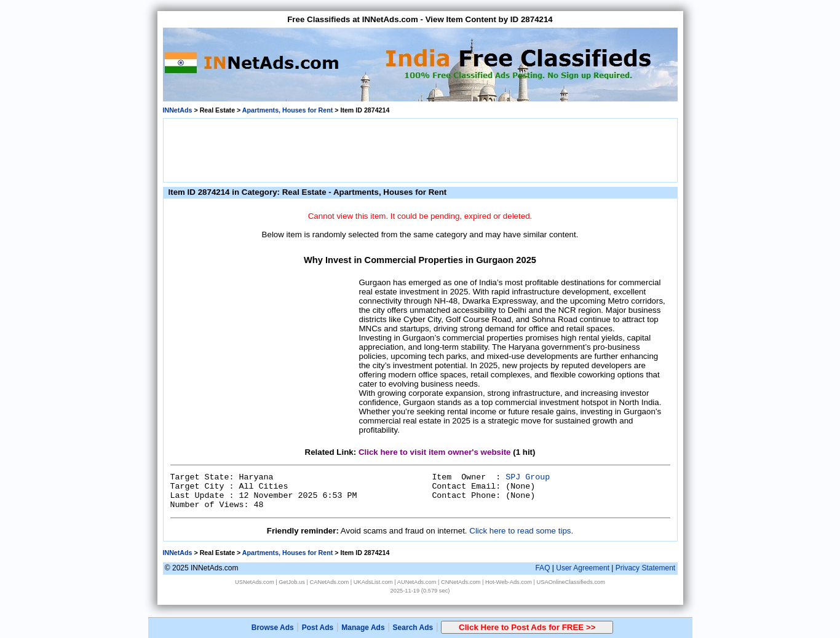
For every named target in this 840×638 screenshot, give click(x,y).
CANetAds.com (329, 582)
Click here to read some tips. (521, 531)
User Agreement (583, 568)
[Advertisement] (420, 149)
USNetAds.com (255, 582)
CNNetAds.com (461, 582)
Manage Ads (363, 628)
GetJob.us (292, 582)
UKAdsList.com (373, 582)
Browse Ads (273, 628)
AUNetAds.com (417, 582)
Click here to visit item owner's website (435, 452)
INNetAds (178, 110)
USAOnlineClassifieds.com (571, 582)
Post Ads (318, 628)
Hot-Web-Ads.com (509, 582)
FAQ (542, 568)
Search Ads (413, 628)
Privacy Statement (645, 568)
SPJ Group (528, 477)
